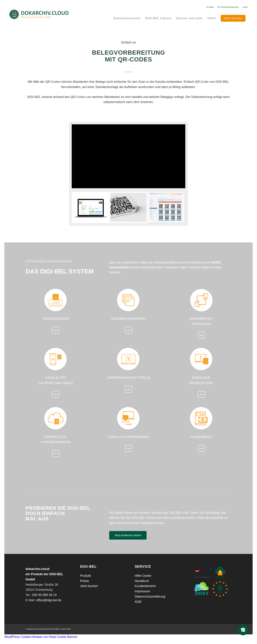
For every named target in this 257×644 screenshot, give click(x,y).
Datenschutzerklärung (150, 597)
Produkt (85, 576)
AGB (138, 602)
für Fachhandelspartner (228, 7)
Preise (85, 581)
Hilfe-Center (143, 576)
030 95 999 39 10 (44, 595)
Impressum (142, 591)
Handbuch (142, 581)
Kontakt (210, 7)
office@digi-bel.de (49, 600)
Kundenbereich (145, 586)
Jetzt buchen (89, 586)
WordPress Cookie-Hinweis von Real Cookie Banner (41, 637)
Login (245, 7)
